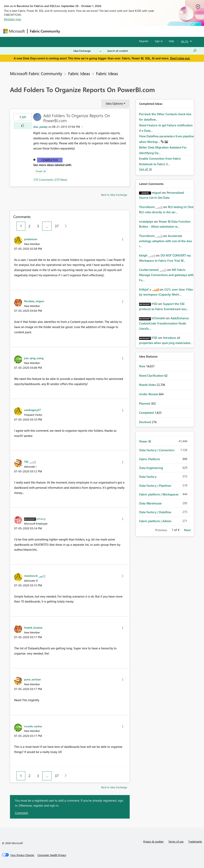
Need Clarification (152, 376)
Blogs (138, 31)
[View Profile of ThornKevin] (147, 207)
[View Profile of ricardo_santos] (33, 726)
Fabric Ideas (79, 73)
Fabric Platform (150, 459)
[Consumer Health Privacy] (52, 855)
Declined (145, 422)
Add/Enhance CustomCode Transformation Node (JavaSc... (164, 323)
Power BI (41, 171)
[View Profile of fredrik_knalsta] (33, 627)
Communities (121, 31)
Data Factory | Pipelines (155, 486)
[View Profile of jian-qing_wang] (34, 358)
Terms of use (176, 841)
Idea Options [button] (114, 103)
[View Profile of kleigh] (143, 255)
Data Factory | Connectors (157, 450)
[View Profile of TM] (26, 462)
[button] (23, 126)
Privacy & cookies (153, 841)
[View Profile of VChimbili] (158, 318)
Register (144, 41)
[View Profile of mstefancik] (31, 576)
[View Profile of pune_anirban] (32, 679)
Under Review (149, 394)
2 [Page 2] (29, 226)
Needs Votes (148, 385)
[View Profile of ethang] (41, 519)
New (143, 366)
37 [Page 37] (57, 226)
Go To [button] (185, 41)
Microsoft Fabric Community (36, 73)
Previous (161, 530)
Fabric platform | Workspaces (159, 494)
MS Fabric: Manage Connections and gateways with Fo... (166, 275)
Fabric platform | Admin (155, 521)
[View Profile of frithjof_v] (145, 289)
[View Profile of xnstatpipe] (146, 221)
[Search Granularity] (87, 51)
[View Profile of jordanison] (31, 239)
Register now (13, 19)
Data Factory (148, 477)
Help (171, 41)
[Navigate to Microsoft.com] (14, 31)
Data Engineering (151, 468)
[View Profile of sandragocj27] (32, 410)
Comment (21, 813)
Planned (145, 403)
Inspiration (87, 31)
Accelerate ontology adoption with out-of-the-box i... (166, 241)
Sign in (159, 41)
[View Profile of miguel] (156, 193)
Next (187, 530)
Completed (50, 160)
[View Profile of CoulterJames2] (149, 270)
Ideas (103, 31)
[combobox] (152, 51)
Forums (69, 31)
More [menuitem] (152, 31)
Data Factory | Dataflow (155, 512)
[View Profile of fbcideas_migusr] (34, 301)
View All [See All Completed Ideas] (146, 169)
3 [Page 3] (38, 226)
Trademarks (195, 841)
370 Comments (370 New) (50, 180)
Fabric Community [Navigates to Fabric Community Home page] (45, 31)
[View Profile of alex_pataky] (40, 127)
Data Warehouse (150, 503)
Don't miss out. (180, 58)
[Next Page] (65, 226)
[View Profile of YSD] (155, 304)
